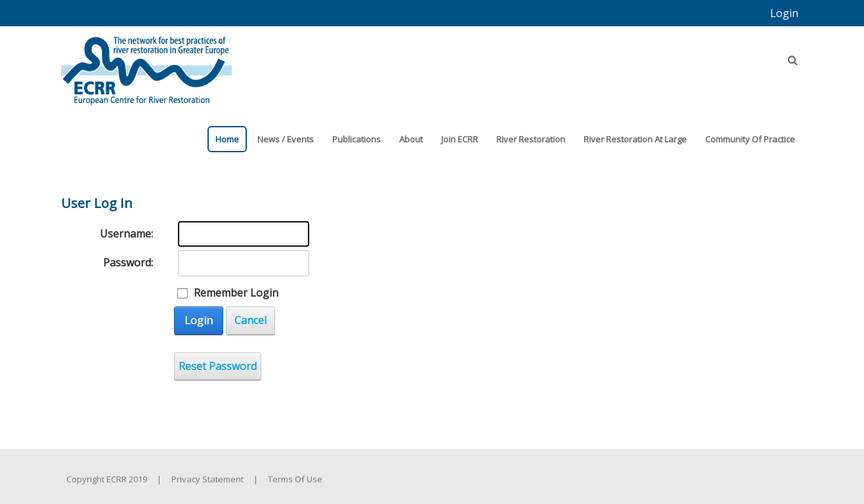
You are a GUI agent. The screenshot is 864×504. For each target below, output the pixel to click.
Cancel (250, 320)
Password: (128, 262)
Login (784, 13)
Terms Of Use (295, 479)
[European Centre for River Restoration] (146, 64)
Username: (126, 234)
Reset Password (218, 366)
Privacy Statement (207, 479)
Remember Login (236, 293)
